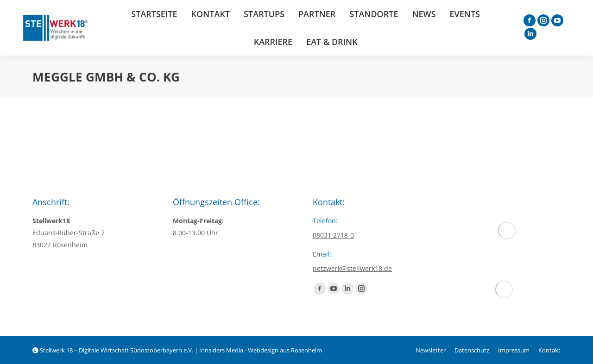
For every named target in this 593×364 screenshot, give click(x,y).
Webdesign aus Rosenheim (285, 350)
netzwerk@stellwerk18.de (352, 268)
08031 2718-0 (333, 235)
